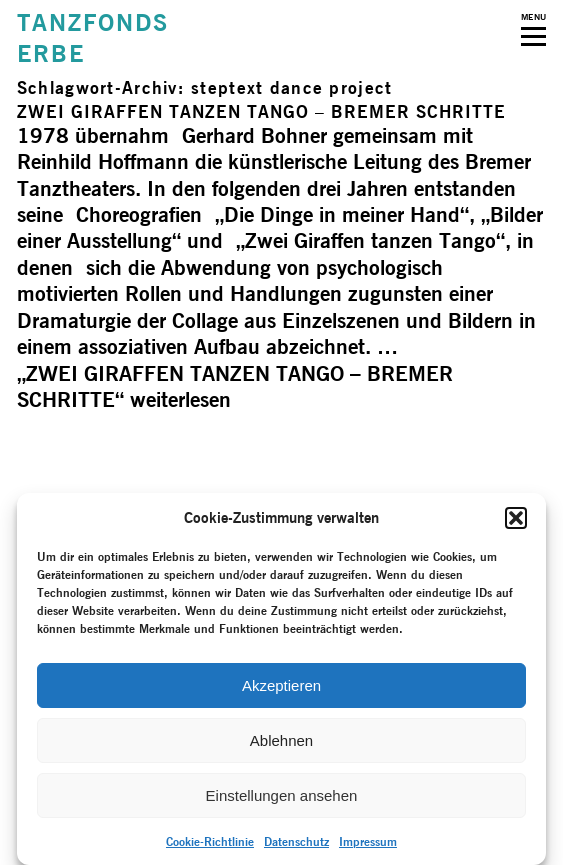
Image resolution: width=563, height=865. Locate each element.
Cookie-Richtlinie (210, 841)
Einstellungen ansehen (282, 795)
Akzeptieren (281, 685)
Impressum (368, 841)
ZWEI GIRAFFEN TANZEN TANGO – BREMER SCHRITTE (261, 111)
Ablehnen (281, 740)
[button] (516, 518)
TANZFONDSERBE (93, 38)
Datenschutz (296, 841)
